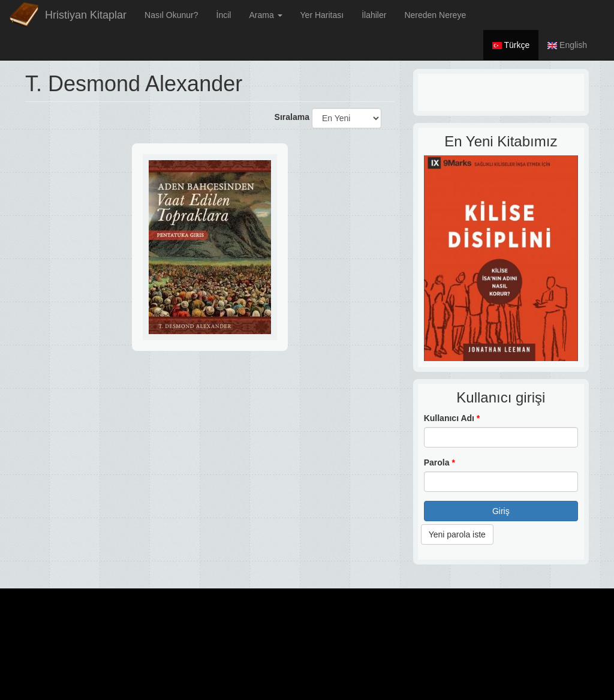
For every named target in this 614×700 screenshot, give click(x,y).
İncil (224, 15)
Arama (265, 15)
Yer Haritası (322, 15)
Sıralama (292, 117)
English (567, 45)
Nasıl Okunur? (171, 15)
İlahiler (374, 15)
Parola (440, 462)
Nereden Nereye (435, 15)
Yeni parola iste (457, 534)
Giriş (501, 511)
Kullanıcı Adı (452, 418)
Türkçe (511, 45)
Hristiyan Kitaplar (86, 15)
